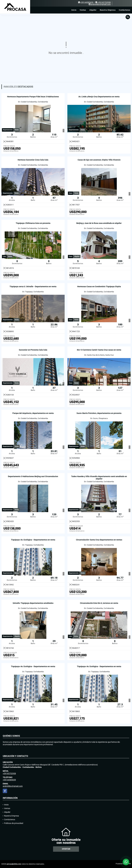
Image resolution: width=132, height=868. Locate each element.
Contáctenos (125, 10)
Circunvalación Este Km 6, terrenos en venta (99, 603)
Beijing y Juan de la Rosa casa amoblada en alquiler (99, 223)
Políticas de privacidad (14, 823)
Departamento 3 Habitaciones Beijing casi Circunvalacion (33, 476)
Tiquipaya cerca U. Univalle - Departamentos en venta (33, 286)
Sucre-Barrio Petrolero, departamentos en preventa (99, 413)
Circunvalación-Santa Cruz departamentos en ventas (99, 540)
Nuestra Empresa (108, 10)
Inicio (74, 10)
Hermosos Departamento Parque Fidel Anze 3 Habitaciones (33, 97)
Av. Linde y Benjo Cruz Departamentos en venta (99, 97)
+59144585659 (87, 2)
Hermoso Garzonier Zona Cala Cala (33, 160)
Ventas (83, 10)
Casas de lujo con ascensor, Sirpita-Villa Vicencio (99, 160)
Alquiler (93, 10)
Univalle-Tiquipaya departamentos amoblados (33, 603)
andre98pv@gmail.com (13, 786)
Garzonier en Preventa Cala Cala (33, 350)
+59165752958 (104, 2)
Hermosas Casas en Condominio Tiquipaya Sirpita (99, 286)
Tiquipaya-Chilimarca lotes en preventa (33, 223)
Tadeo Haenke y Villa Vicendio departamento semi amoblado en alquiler (99, 478)
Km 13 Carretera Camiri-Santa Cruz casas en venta (99, 350)
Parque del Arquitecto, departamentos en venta (33, 413)
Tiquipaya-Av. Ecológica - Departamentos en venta (33, 540)
